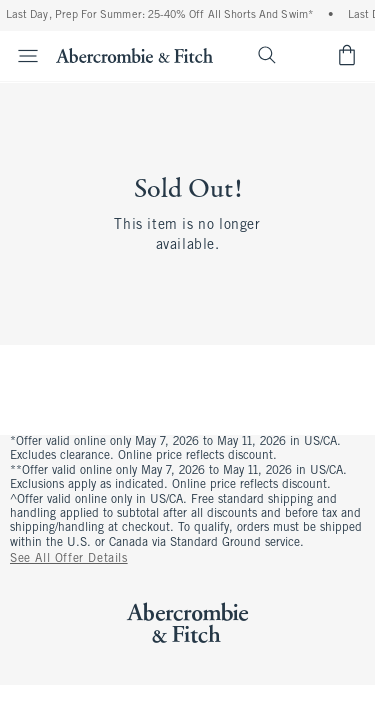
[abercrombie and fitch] (134, 55)
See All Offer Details (69, 559)
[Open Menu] (22, 56)
